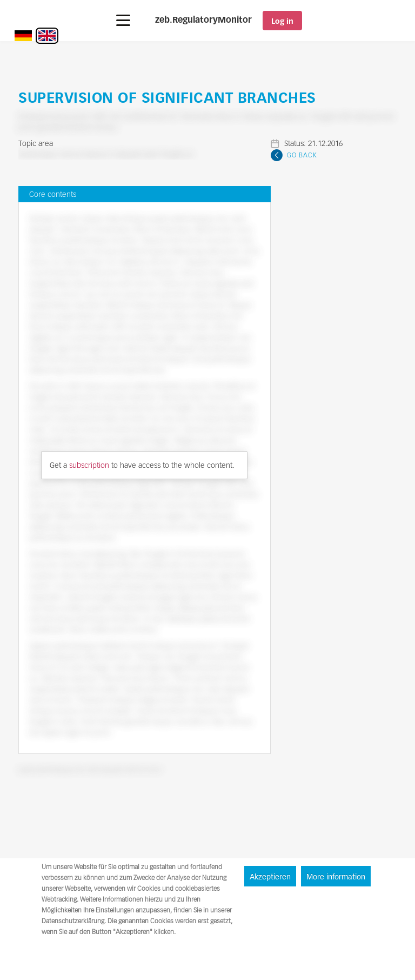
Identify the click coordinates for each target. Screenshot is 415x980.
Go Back (302, 155)
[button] (123, 20)
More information (336, 877)
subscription (89, 465)
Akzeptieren (270, 877)
